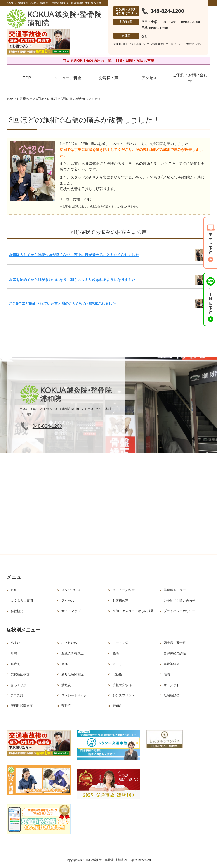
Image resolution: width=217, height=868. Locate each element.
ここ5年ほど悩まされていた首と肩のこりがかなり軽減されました (62, 304)
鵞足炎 (66, 685)
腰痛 (65, 664)
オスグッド (172, 685)
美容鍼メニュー (175, 590)
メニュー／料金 (68, 78)
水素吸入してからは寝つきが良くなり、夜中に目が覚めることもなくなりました (74, 255)
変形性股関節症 (22, 706)
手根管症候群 (122, 685)
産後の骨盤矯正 (73, 653)
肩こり (117, 664)
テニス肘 (17, 695)
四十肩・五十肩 (175, 643)
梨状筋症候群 (20, 674)
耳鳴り (15, 653)
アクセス (149, 78)
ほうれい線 (69, 643)
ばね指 (117, 674)
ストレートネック (74, 695)
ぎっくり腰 (19, 685)
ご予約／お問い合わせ (190, 78)
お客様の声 (109, 78)
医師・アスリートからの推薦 (133, 611)
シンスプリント (124, 695)
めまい (15, 643)
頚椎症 (66, 706)
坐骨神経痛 (172, 664)
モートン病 (120, 643)
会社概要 (17, 611)
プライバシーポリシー (179, 611)
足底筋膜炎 (172, 695)
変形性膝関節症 (73, 674)
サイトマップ (71, 611)
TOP (27, 78)
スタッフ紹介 (71, 590)
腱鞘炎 (117, 706)
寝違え (15, 664)
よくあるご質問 (22, 601)
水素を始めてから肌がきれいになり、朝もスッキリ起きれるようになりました (72, 280)
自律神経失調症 (175, 653)
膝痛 (116, 653)
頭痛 (167, 674)
